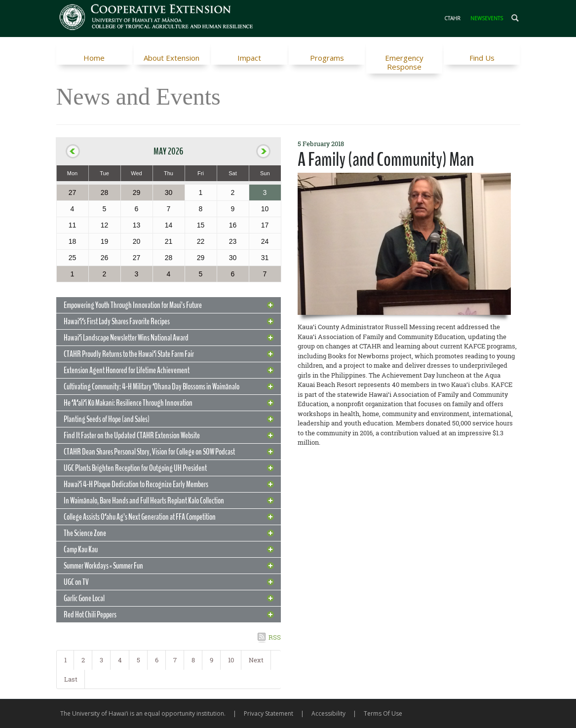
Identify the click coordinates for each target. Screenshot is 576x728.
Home (94, 58)
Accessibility (328, 713)
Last (71, 679)
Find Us (482, 58)
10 (231, 660)
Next (256, 660)
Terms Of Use (383, 713)
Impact (249, 58)
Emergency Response (404, 62)
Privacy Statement (269, 713)
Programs (327, 58)
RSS (275, 637)
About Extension (172, 58)
